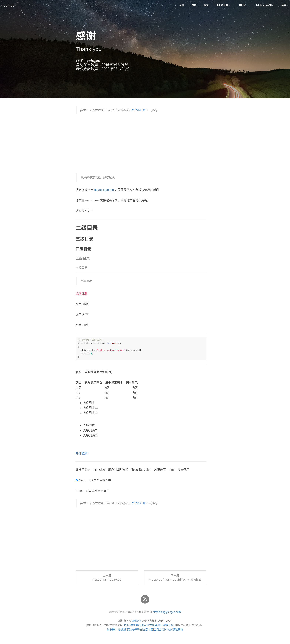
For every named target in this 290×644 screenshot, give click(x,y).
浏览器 (111, 630)
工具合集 (159, 630)
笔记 (206, 6)
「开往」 (243, 6)
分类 (182, 6)
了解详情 (167, 639)
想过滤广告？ (140, 110)
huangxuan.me (104, 190)
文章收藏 (148, 630)
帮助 (194, 6)
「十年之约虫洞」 (264, 6)
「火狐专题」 (223, 6)
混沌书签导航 (134, 630)
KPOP (168, 630)
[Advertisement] (141, 144)
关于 (284, 6)
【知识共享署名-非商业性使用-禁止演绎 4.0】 (149, 625)
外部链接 (82, 453)
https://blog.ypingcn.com (167, 612)
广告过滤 (121, 630)
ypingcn (10, 6)
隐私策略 (178, 630)
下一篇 (175, 578)
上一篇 (107, 578)
